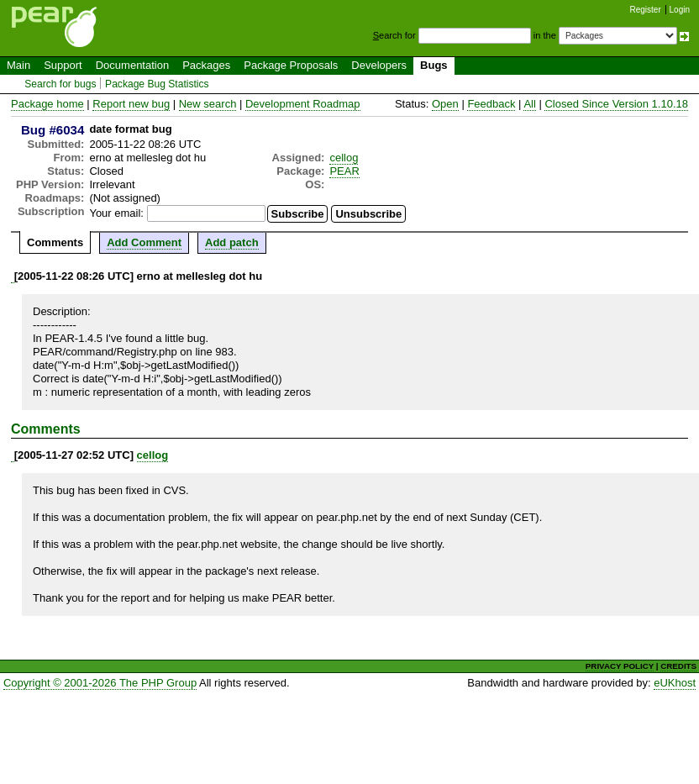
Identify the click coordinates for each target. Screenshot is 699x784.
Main (18, 65)
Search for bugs (60, 84)
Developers (379, 65)
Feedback (491, 104)
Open (445, 104)
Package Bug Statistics (157, 84)
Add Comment (144, 242)
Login (680, 10)
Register (646, 10)
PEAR (344, 171)
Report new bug (131, 104)
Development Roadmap (303, 104)
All (529, 104)
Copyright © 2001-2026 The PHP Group (100, 683)
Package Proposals (291, 65)
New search (208, 104)
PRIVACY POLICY (620, 666)
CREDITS (678, 666)
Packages (206, 65)
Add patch (232, 242)
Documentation (132, 65)
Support (63, 65)
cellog (344, 158)
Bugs (434, 65)
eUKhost (675, 683)
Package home (47, 104)
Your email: (116, 213)
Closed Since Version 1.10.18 (616, 104)
